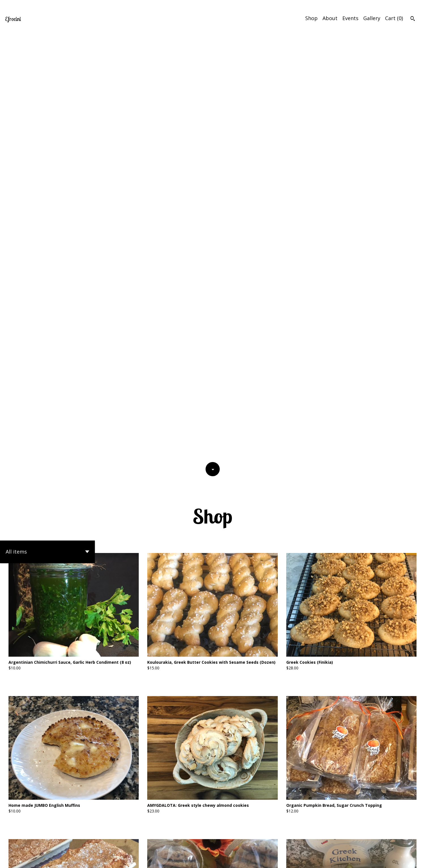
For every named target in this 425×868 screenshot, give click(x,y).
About (330, 18)
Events (350, 18)
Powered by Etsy (62, 859)
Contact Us (348, 859)
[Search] (413, 19)
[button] (47, 128)
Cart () (394, 18)
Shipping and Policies (387, 859)
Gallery (372, 18)
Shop (311, 18)
